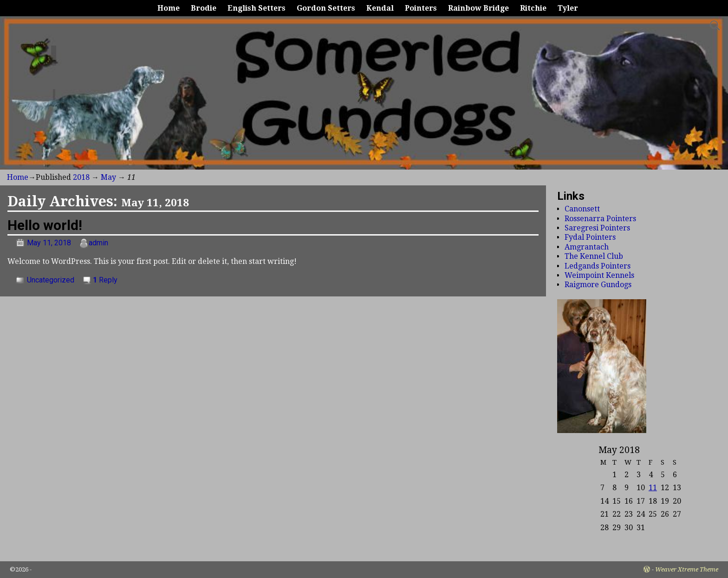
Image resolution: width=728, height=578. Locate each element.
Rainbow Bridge (478, 8)
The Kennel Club (594, 256)
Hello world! (45, 225)
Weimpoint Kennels (599, 275)
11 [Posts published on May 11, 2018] (653, 488)
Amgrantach (587, 247)
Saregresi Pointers (597, 228)
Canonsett (582, 209)
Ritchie (533, 8)
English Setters (257, 8)
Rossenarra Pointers (600, 219)
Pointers (421, 8)
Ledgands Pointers (598, 266)
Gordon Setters (326, 8)
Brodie (204, 8)
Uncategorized (51, 280)
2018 (81, 177)
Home (169, 8)
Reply (105, 280)
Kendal (380, 8)
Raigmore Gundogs (598, 285)
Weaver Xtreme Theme (687, 569)
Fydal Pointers (590, 237)
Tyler (568, 8)
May (108, 177)
